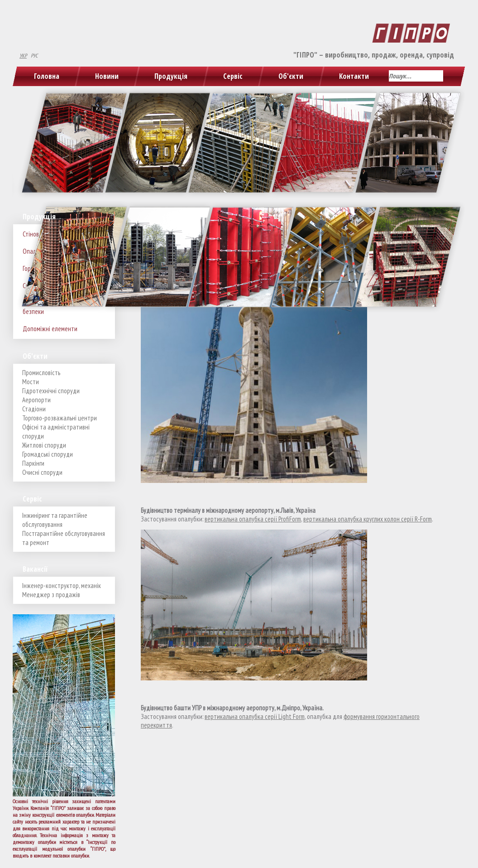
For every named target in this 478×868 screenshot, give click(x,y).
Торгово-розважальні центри (60, 418)
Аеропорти (36, 400)
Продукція (171, 76)
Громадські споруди (48, 454)
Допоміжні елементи (50, 329)
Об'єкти (291, 76)
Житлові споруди (44, 445)
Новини (107, 76)
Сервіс (233, 76)
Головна (47, 76)
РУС (34, 55)
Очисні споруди (42, 472)
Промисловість (41, 373)
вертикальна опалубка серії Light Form (255, 716)
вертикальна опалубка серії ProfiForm (253, 519)
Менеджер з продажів (51, 595)
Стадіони (34, 409)
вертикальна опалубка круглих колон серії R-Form (368, 519)
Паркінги (33, 463)
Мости (31, 382)
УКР (23, 55)
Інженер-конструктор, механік (62, 586)
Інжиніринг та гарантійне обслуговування (55, 520)
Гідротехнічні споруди (51, 391)
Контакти (354, 76)
